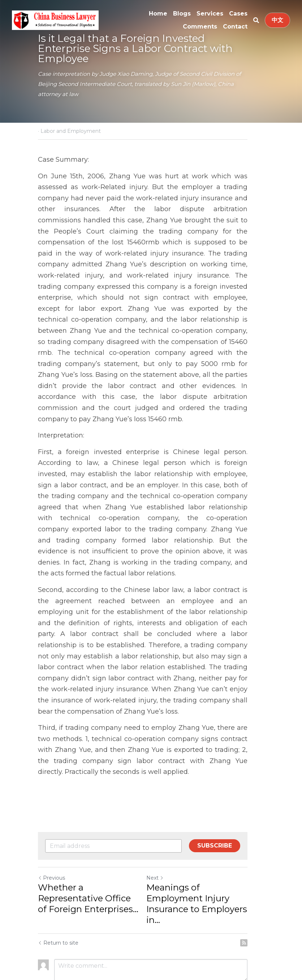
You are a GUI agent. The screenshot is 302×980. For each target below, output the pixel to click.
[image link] (55, 20)
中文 (277, 20)
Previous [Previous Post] (51, 833)
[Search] (256, 20)
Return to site (58, 898)
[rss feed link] (260, 898)
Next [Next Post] (163, 833)
